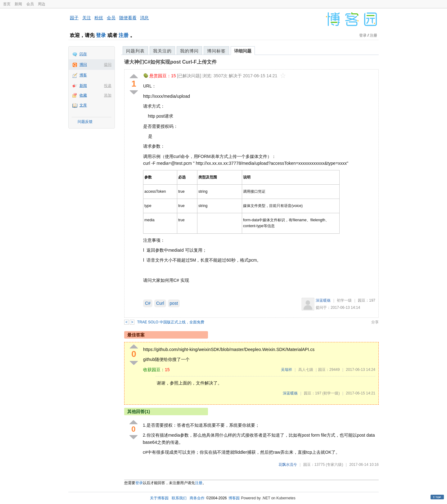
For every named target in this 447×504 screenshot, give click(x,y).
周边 (42, 4)
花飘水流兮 (288, 465)
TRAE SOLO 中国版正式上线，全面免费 (171, 322)
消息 (144, 18)
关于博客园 (159, 498)
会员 (30, 4)
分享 (375, 322)
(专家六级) (334, 465)
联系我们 (179, 498)
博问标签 (216, 51)
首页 (7, 4)
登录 (101, 35)
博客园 (234, 498)
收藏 (83, 95)
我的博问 (189, 51)
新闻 (18, 4)
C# (148, 303)
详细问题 (243, 51)
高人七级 (306, 370)
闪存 (83, 54)
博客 (83, 75)
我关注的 (162, 51)
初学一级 (344, 300)
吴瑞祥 (287, 370)
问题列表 (135, 51)
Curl (160, 303)
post (174, 303)
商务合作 (197, 498)
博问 (83, 65)
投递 (108, 86)
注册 (124, 35)
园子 (74, 18)
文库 (83, 105)
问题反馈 (85, 122)
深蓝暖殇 (323, 300)
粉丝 (99, 18)
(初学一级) (331, 393)
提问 (108, 65)
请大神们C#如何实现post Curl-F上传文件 (170, 62)
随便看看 (128, 18)
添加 (108, 95)
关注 (87, 18)
